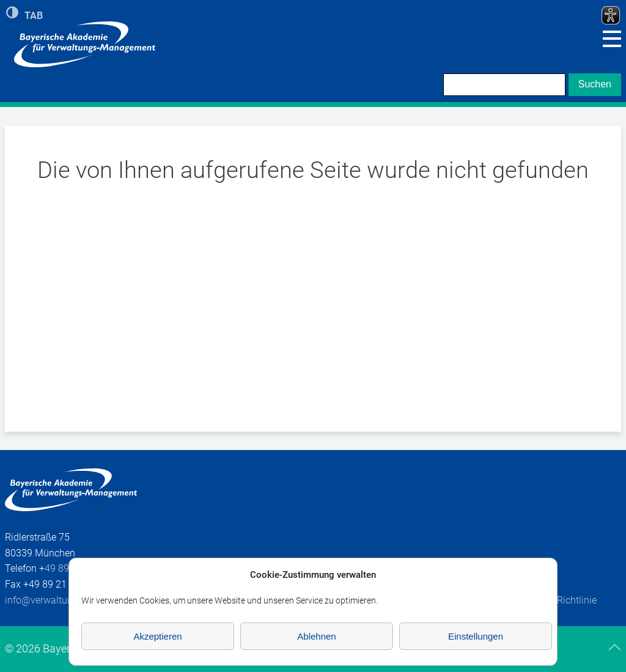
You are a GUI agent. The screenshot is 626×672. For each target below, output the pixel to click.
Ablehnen (316, 636)
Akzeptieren (157, 636)
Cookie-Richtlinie (561, 600)
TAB (34, 15)
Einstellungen (476, 636)
